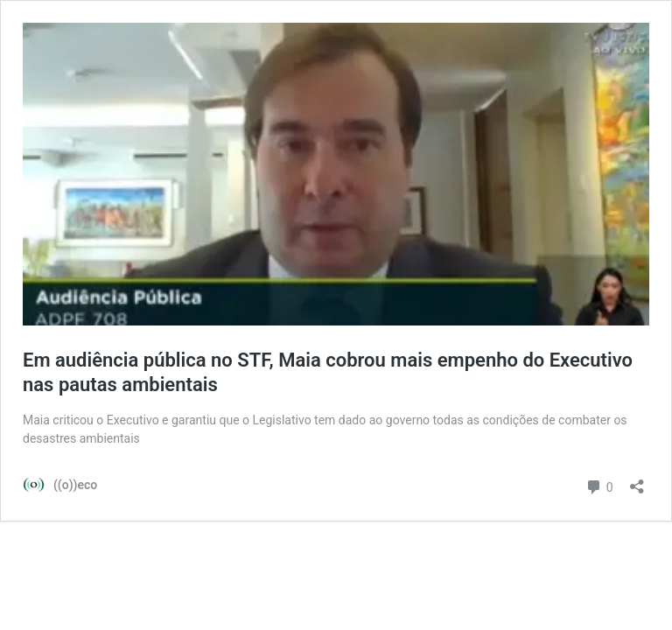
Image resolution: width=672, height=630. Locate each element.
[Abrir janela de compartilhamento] (637, 481)
